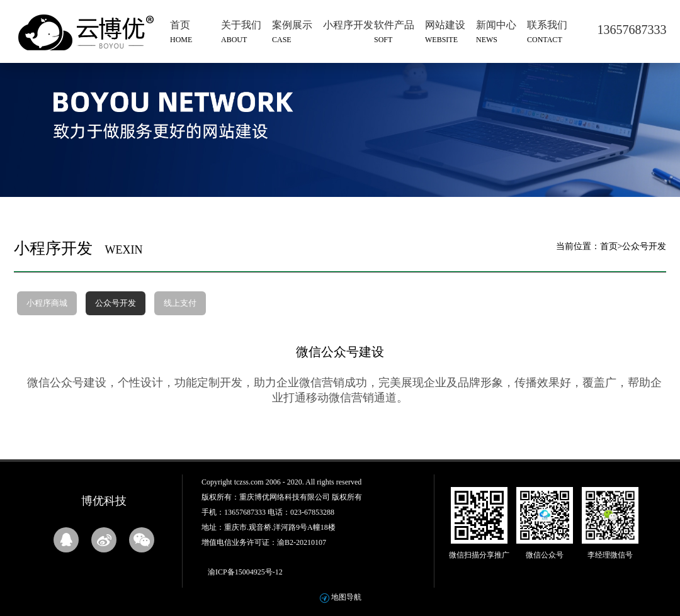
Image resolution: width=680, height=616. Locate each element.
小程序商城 (47, 303)
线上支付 (180, 303)
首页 (609, 246)
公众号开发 (116, 303)
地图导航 (346, 597)
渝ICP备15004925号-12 (245, 572)
